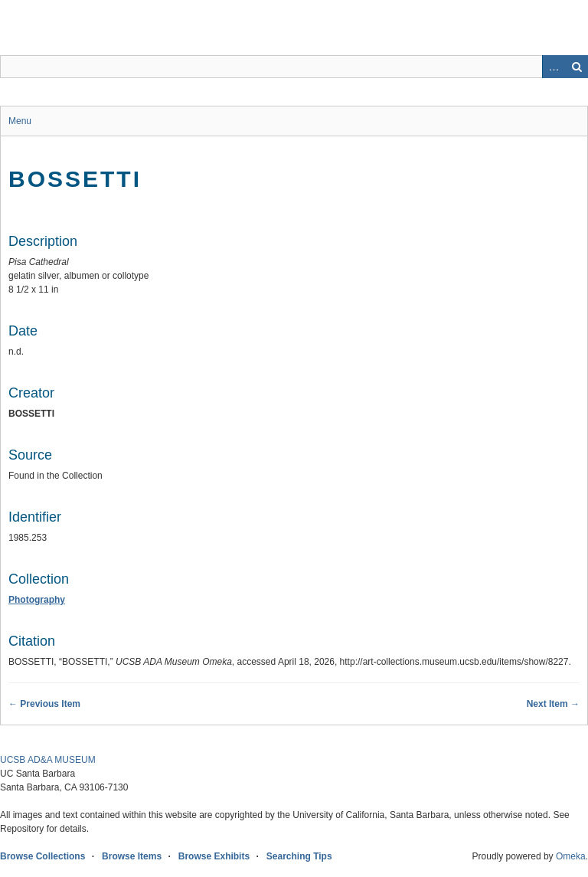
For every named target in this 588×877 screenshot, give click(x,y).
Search (577, 67)
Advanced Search (554, 67)
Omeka (571, 856)
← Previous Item (44, 704)
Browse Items (132, 856)
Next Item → (553, 704)
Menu (20, 121)
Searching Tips (299, 856)
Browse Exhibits (214, 856)
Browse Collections (42, 856)
